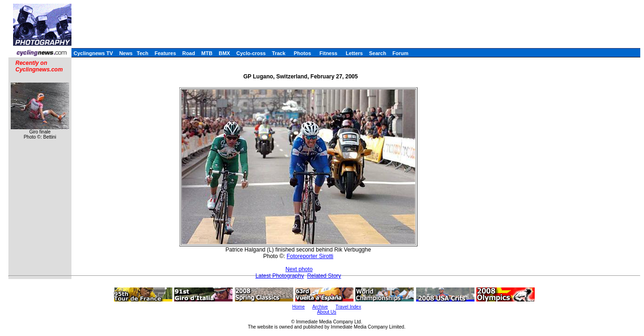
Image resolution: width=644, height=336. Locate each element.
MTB (207, 53)
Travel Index (349, 307)
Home (299, 307)
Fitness (329, 53)
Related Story (324, 276)
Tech (143, 53)
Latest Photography (280, 276)
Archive (320, 307)
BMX (224, 53)
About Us (327, 312)
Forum (400, 53)
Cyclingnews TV (93, 53)
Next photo (299, 269)
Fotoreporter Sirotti (310, 256)
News (126, 53)
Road (189, 53)
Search (378, 53)
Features (165, 53)
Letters (354, 53)
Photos (302, 53)
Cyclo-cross (251, 53)
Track (279, 53)
